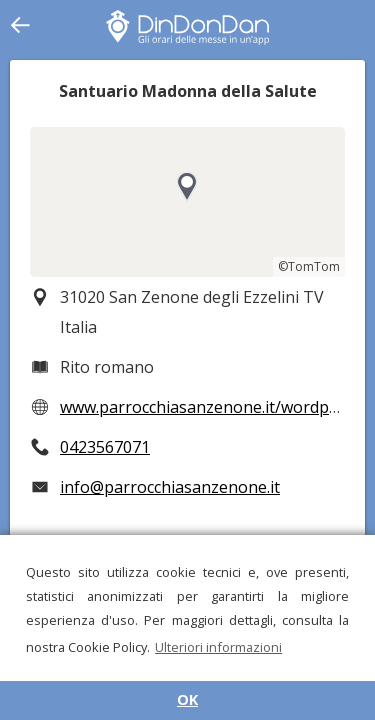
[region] (187, 202)
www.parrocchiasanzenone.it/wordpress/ (213, 407)
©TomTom (309, 266)
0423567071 (105, 447)
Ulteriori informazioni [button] (218, 647)
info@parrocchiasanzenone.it (170, 487)
